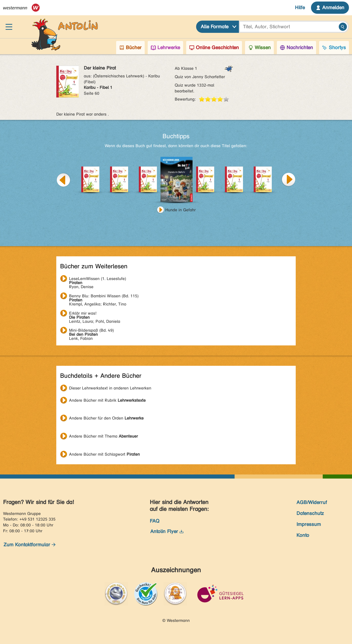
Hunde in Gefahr (180, 210)
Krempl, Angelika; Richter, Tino (104, 297)
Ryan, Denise (98, 279)
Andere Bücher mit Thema (103, 436)
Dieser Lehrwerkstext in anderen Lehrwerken (110, 388)
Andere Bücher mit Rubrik (107, 400)
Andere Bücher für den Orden (106, 418)
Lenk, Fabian (91, 331)
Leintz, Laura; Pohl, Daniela (95, 314)
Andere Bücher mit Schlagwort (104, 454)
